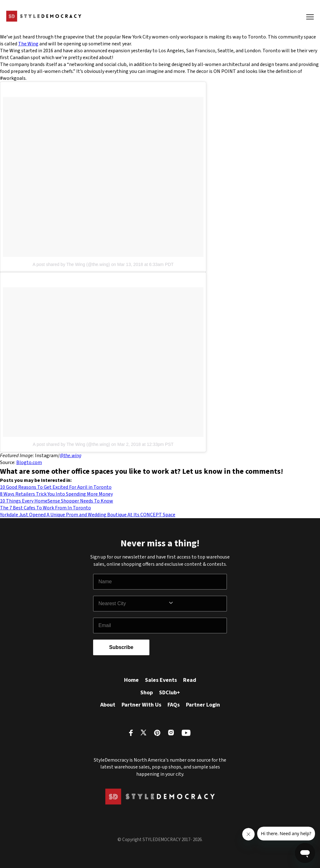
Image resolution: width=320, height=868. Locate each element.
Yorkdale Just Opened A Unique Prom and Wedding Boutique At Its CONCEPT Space (88, 515)
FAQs (174, 705)
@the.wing (70, 456)
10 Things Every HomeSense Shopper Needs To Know (57, 501)
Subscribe (121, 647)
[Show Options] (196, 604)
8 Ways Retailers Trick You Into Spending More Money (56, 494)
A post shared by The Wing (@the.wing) (71, 264)
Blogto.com (29, 462)
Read (190, 680)
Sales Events (161, 680)
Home (131, 680)
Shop (147, 693)
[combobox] (133, 604)
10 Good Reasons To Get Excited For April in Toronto (56, 487)
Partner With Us (141, 705)
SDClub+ (170, 693)
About (108, 705)
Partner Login (203, 705)
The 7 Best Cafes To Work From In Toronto (45, 508)
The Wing (28, 44)
